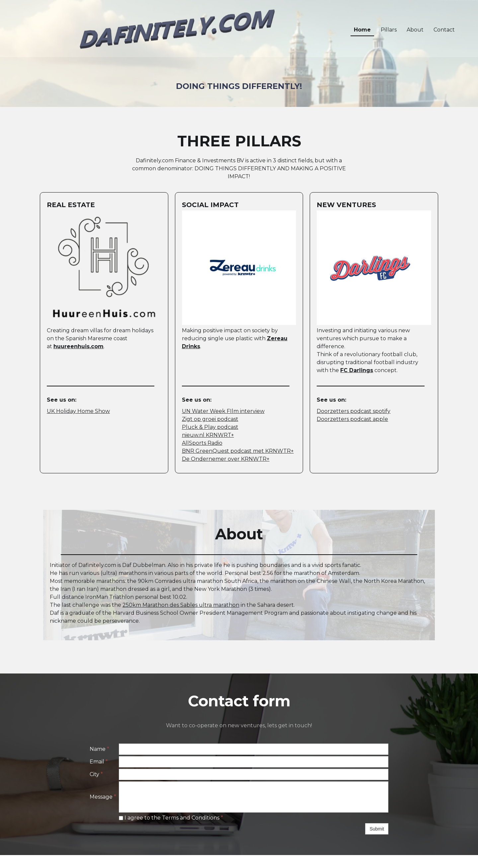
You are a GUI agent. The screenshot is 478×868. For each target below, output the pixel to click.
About (415, 30)
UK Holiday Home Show (78, 411)
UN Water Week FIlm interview (223, 411)
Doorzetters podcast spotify (354, 411)
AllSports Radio (202, 443)
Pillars (389, 30)
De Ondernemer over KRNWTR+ (226, 459)
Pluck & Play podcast (210, 427)
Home (362, 30)
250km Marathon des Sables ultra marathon (181, 605)
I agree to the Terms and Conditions (171, 818)
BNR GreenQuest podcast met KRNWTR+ (238, 451)
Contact (444, 30)
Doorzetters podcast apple (352, 419)
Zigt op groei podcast (210, 419)
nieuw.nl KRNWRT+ (208, 435)
